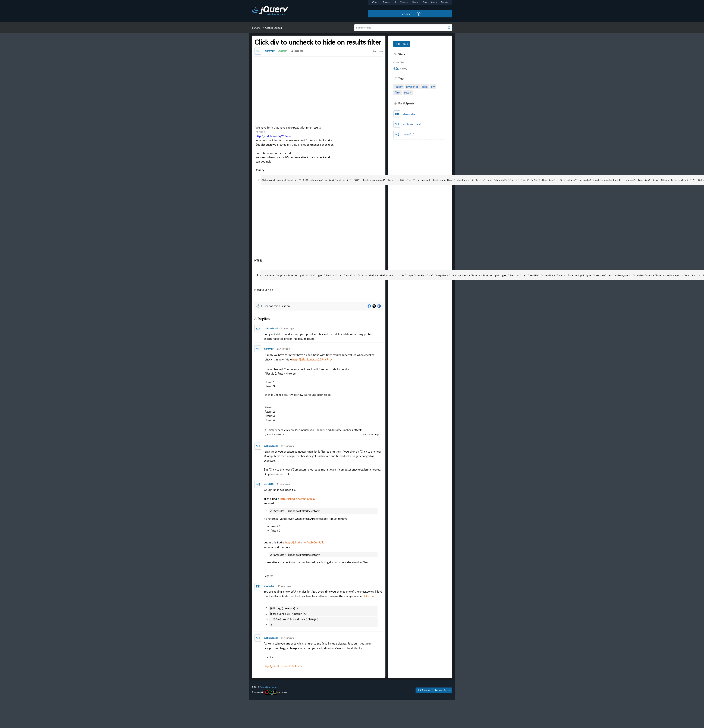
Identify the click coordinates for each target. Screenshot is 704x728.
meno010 (270, 51)
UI (395, 2)
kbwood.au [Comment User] (269, 586)
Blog (425, 2)
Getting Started (274, 28)
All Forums (424, 690)
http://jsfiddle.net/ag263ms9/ (274, 136)
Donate (444, 2)
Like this (369, 596)
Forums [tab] (405, 14)
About (434, 2)
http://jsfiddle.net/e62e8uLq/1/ (283, 666)
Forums (256, 28)
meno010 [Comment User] (269, 348)
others (284, 692)
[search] (403, 28)
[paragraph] (323, 395)
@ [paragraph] (323, 532)
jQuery (375, 2)
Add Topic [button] (402, 44)
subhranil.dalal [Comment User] (271, 328)
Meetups (404, 2)
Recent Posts (442, 690)
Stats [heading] (402, 54)
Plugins (386, 2)
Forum (415, 2)
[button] (419, 14)
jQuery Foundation (268, 687)
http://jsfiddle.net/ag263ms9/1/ (312, 359)
